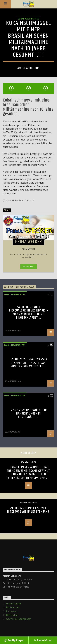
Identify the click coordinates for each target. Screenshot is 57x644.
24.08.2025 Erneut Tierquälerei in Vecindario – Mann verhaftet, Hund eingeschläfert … (28, 312)
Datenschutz (12, 615)
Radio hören (43, 640)
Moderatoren (13, 607)
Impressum (12, 611)
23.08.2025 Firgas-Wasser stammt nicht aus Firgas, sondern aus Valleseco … (29, 363)
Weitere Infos (28, 267)
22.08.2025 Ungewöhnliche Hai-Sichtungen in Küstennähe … (29, 413)
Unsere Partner (14, 604)
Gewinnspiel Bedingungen (19, 619)
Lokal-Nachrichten (28, 19)
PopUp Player (14, 640)
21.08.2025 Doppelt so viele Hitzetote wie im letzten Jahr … (28, 512)
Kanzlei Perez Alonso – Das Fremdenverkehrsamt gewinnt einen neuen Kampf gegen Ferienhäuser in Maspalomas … (28, 473)
